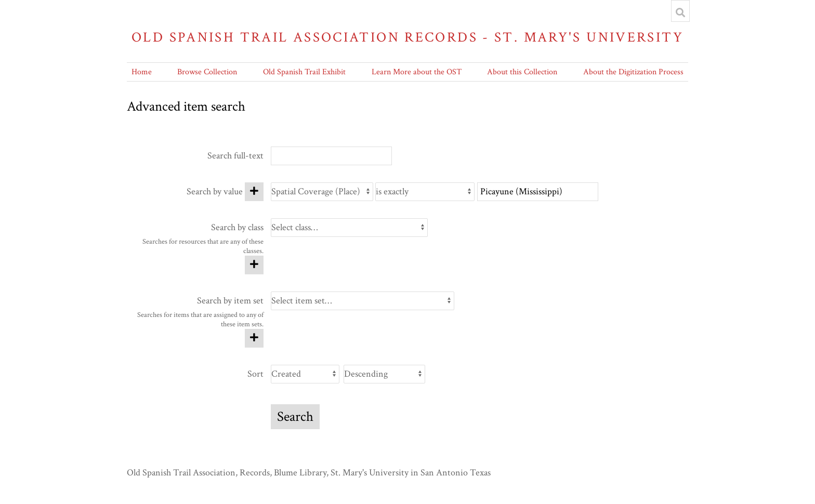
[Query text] (538, 192)
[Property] (322, 192)
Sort (255, 374)
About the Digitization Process (633, 72)
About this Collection (522, 72)
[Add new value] (254, 192)
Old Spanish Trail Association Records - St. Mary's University (407, 37)
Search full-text (235, 156)
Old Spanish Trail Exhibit (304, 72)
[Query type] (425, 192)
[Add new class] (254, 265)
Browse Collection (207, 72)
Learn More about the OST (417, 72)
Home (142, 72)
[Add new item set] (254, 338)
